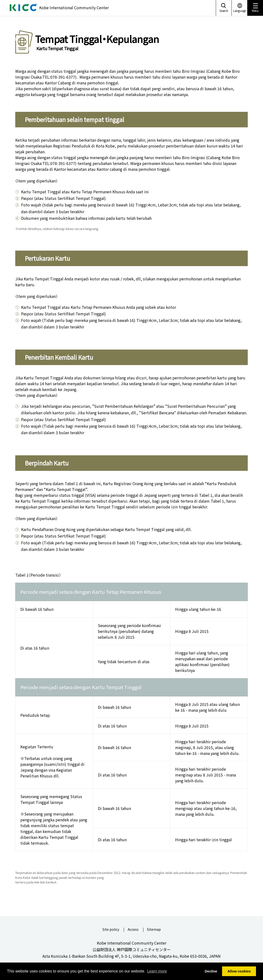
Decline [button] (211, 971)
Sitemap (154, 930)
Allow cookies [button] (239, 971)
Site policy (111, 930)
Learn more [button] (157, 971)
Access (133, 930)
